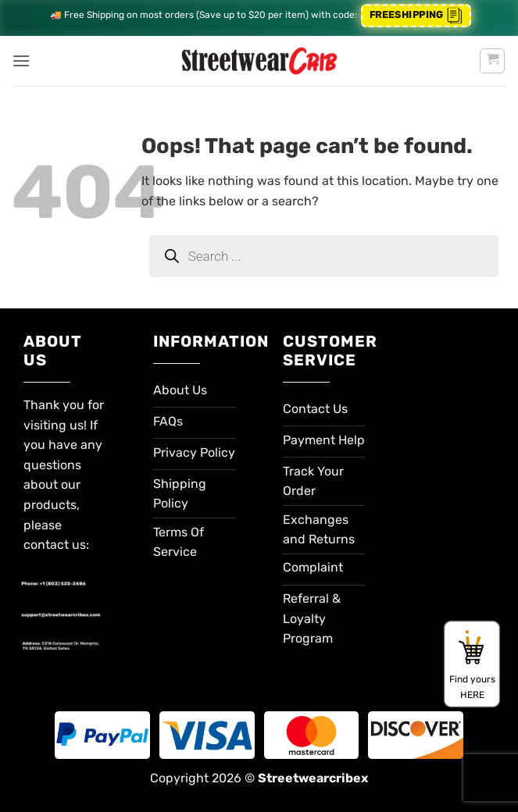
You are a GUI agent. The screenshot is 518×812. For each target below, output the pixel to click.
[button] (21, 61)
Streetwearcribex (313, 778)
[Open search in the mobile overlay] (324, 256)
